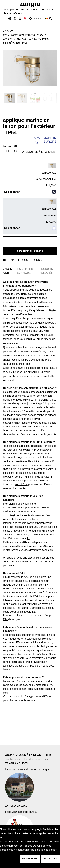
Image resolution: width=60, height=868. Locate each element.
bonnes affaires (13, 13)
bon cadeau (48, 10)
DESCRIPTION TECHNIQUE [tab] (24, 271)
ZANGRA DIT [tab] (8, 271)
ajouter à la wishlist (39, 152)
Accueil (9, 31)
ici (51, 550)
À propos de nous (14, 10)
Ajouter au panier (30, 251)
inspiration (32, 10)
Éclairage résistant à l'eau (23, 35)
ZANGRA (30, 4)
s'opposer (30, 859)
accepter (50, 859)
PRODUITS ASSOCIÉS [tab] (46, 271)
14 (6, 619)
